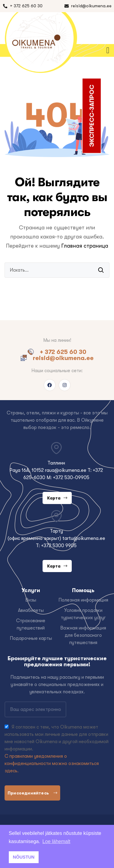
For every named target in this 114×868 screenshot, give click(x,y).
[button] (109, 50)
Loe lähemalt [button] (57, 841)
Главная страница (85, 246)
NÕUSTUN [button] (24, 857)
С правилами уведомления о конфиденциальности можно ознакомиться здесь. (52, 763)
